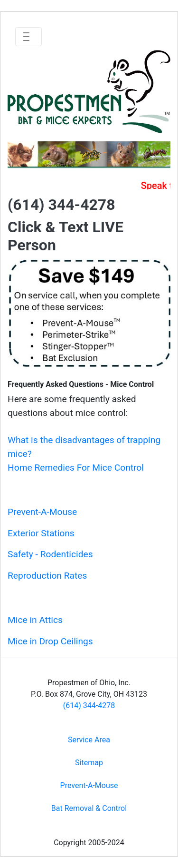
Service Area (89, 740)
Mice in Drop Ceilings (50, 641)
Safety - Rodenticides (50, 554)
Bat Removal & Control (89, 808)
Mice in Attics (35, 620)
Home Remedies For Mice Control (76, 468)
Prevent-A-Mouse (42, 512)
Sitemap (89, 763)
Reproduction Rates (47, 576)
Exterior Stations (41, 533)
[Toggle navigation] (28, 37)
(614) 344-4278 (89, 705)
